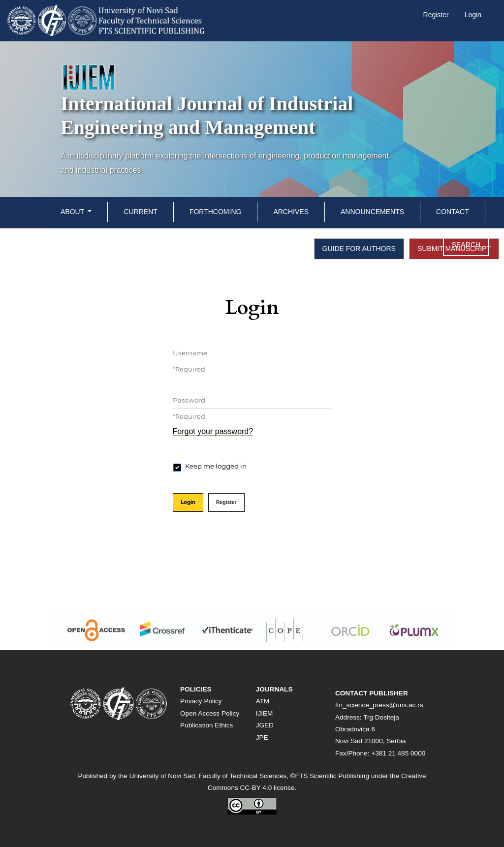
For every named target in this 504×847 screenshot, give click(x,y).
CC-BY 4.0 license (268, 788)
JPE (262, 737)
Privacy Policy (201, 701)
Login (473, 15)
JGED (265, 725)
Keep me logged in (216, 466)
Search (466, 245)
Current (140, 212)
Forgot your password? (213, 431)
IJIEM (265, 713)
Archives (291, 212)
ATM (263, 701)
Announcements (372, 212)
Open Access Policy (210, 713)
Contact (453, 212)
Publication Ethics (206, 725)
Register (436, 15)
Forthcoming (216, 212)
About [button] (73, 212)
